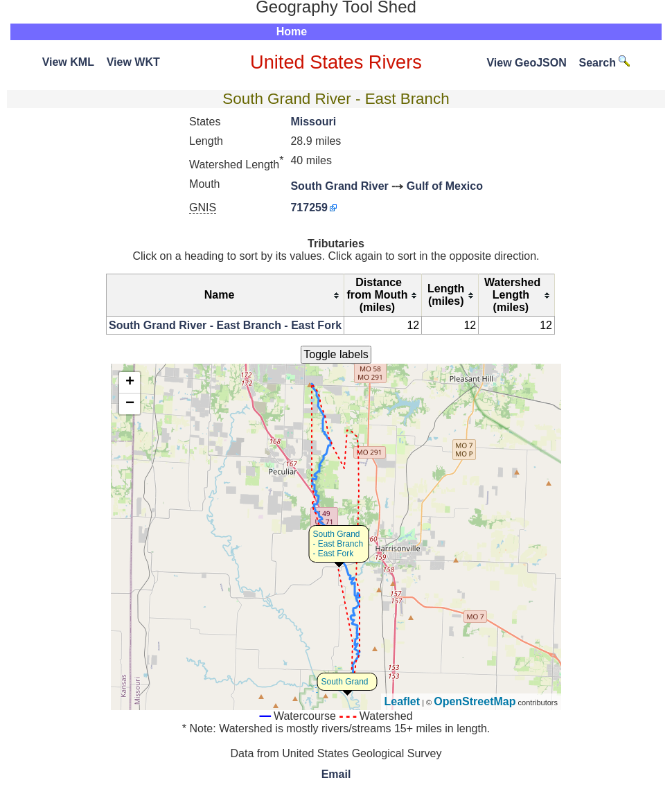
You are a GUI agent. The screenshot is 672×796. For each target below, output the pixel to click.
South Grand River (339, 186)
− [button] (130, 404)
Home (292, 32)
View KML (68, 62)
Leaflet (403, 701)
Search (605, 63)
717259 (309, 207)
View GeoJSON (526, 63)
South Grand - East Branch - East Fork (338, 544)
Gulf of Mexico (445, 186)
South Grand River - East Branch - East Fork (225, 325)
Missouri (313, 122)
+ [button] (130, 382)
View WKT (133, 62)
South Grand (345, 682)
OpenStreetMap (475, 701)
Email (336, 774)
